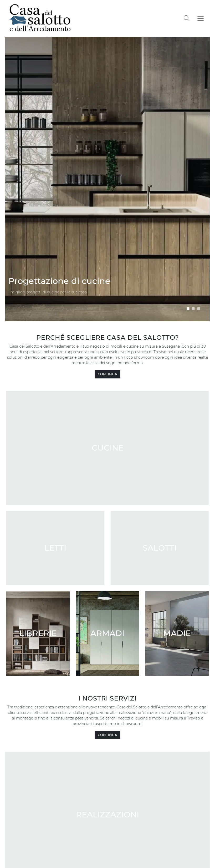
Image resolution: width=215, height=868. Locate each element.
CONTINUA (108, 374)
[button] (188, 309)
